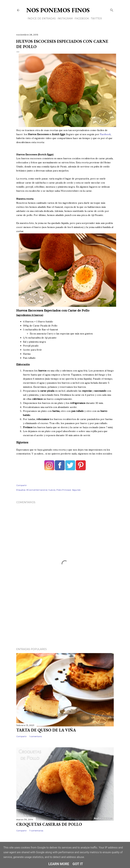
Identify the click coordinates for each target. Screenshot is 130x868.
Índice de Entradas (40, 19)
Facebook (81, 19)
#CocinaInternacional (37, 490)
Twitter (95, 19)
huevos (52, 490)
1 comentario (36, 736)
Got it (78, 864)
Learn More (59, 864)
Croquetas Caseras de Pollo (49, 824)
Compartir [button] (21, 485)
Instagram (64, 19)
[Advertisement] (65, 615)
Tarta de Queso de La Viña (46, 730)
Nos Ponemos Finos (58, 10)
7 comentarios (36, 831)
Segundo (76, 490)
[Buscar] (112, 9)
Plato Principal (64, 490)
